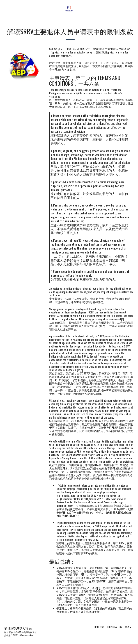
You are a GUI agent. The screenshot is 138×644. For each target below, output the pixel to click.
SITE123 (15, 635)
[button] (4, 9)
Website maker (27, 635)
